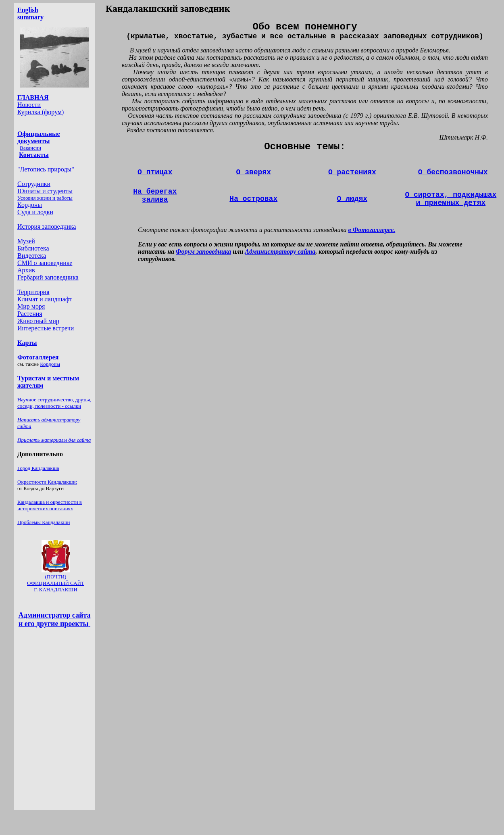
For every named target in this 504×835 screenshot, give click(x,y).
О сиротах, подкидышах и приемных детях (451, 199)
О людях (352, 199)
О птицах (155, 172)
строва (253, 199)
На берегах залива (155, 196)
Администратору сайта (280, 252)
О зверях (254, 172)
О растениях (352, 172)
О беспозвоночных (453, 172)
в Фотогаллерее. (372, 230)
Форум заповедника (203, 252)
